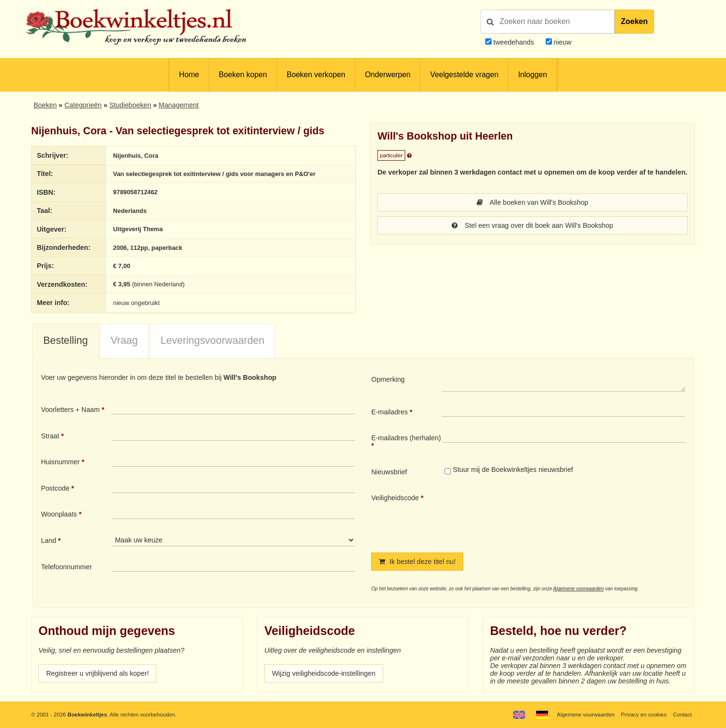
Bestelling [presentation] (65, 341)
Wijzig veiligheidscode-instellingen (324, 673)
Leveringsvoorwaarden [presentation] (213, 341)
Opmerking (388, 379)
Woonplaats (59, 514)
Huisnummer (60, 462)
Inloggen (532, 75)
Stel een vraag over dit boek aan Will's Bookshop (532, 225)
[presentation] (522, 515)
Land (48, 540)
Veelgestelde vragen (464, 75)
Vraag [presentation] (124, 341)
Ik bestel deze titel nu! (417, 562)
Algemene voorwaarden (579, 589)
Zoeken (634, 21)
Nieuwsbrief (389, 472)
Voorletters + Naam (70, 410)
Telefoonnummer (66, 567)
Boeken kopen (243, 75)
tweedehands (514, 42)
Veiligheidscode (395, 498)
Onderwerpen (388, 75)
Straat (50, 436)
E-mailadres (389, 412)
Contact (682, 715)
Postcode (55, 488)
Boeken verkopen (316, 75)
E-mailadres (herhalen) (406, 438)
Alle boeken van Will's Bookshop (533, 202)
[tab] (66, 341)
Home (189, 75)
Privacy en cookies (644, 715)
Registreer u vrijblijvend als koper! (97, 673)
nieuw (562, 42)
